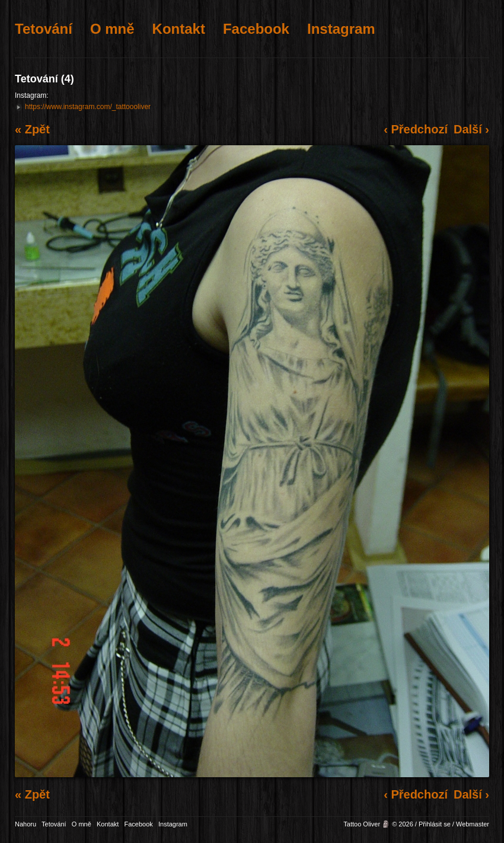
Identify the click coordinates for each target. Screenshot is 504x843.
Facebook (256, 29)
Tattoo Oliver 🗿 (367, 824)
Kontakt (179, 29)
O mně (112, 29)
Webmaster (473, 824)
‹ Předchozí (416, 129)
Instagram (341, 29)
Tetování (44, 29)
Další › (471, 129)
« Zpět (32, 129)
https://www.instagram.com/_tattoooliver (88, 107)
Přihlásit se (435, 824)
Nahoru (25, 824)
